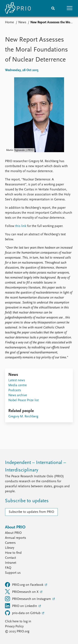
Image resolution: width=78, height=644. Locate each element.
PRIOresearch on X (22, 592)
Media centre (18, 385)
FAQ (8, 568)
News (22, 22)
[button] (70, 8)
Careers (10, 543)
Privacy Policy (14, 627)
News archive (18, 395)
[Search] (53, 8)
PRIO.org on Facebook (25, 585)
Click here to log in (18, 622)
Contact (11, 558)
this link (21, 226)
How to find (13, 553)
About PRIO (13, 533)
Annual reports (15, 538)
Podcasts (15, 390)
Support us (13, 573)
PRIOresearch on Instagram (28, 599)
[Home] (18, 8)
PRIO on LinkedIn (21, 606)
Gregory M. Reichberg (23, 417)
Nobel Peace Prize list (24, 400)
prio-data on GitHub (23, 613)
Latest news (17, 380)
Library (10, 548)
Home (9, 22)
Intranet (11, 563)
